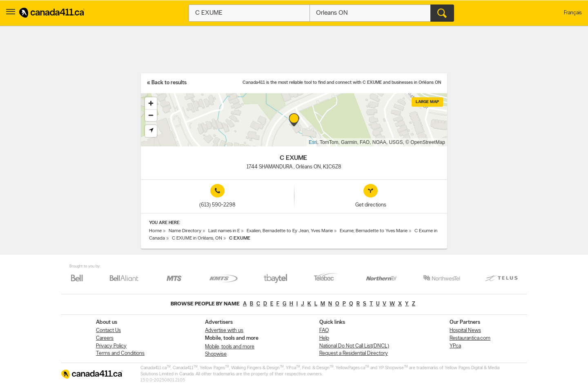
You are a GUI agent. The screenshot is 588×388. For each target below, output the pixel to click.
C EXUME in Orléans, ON (197, 238)
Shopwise (216, 354)
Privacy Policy (111, 346)
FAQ (324, 331)
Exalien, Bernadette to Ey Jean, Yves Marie (290, 231)
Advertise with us (224, 331)
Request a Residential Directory (354, 353)
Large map (427, 102)
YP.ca (455, 346)
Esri (313, 142)
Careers (105, 338)
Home (155, 231)
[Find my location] (151, 131)
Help (324, 338)
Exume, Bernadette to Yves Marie (374, 231)
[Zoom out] (151, 115)
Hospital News (465, 331)
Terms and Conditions (120, 353)
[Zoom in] (151, 103)
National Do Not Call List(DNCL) (354, 346)
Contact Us (108, 331)
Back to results (169, 83)
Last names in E (224, 231)
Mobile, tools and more (230, 347)
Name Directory (185, 231)
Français (573, 13)
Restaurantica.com (470, 338)
